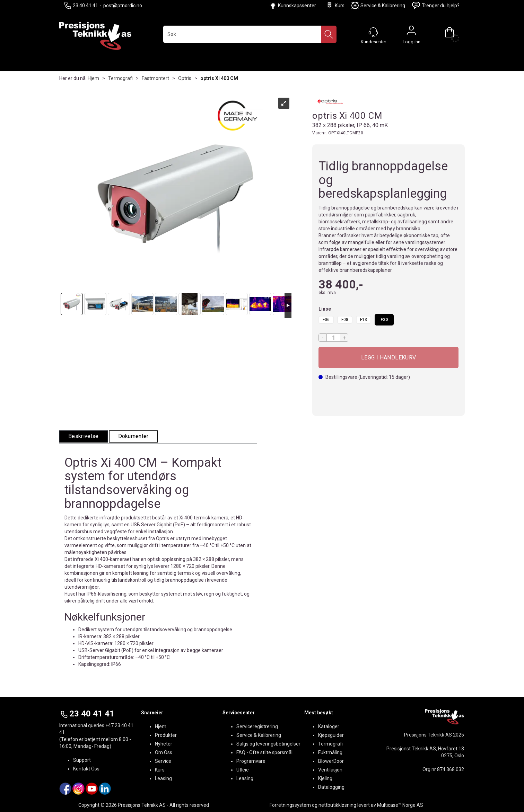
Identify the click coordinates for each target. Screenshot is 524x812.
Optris (185, 78)
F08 (345, 320)
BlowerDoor (331, 761)
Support (82, 760)
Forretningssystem (290, 805)
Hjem (93, 78)
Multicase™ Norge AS (400, 805)
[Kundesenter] (373, 32)
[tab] (84, 436)
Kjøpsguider (331, 735)
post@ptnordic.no (123, 6)
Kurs (335, 5)
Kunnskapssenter (297, 6)
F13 (364, 320)
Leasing (163, 778)
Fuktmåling (330, 752)
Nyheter (164, 744)
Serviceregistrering (257, 726)
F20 (384, 320)
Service (163, 761)
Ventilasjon (330, 770)
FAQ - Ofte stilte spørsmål (264, 752)
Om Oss (164, 752)
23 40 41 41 (81, 5)
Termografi (120, 78)
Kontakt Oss (86, 769)
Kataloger (329, 726)
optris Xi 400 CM (219, 78)
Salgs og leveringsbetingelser (268, 744)
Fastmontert (155, 78)
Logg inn (411, 32)
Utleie (243, 770)
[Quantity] (333, 338)
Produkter (166, 735)
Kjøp (388, 358)
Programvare (251, 761)
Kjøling (325, 778)
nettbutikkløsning (337, 805)
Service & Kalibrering (378, 5)
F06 (326, 320)
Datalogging (331, 787)
